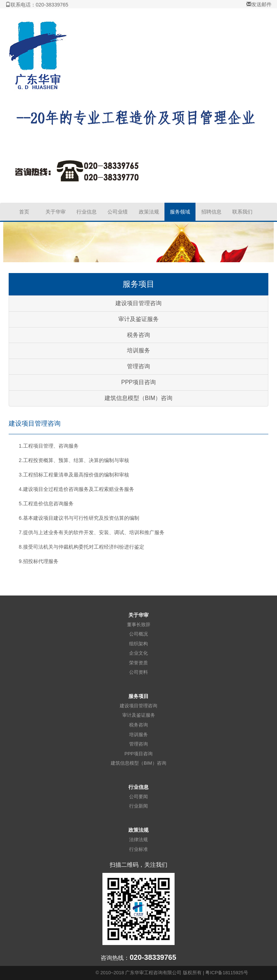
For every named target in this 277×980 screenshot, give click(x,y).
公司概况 (138, 634)
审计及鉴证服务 (138, 319)
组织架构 (138, 644)
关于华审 (56, 212)
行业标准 (138, 849)
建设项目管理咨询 (138, 303)
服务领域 (180, 212)
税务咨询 (138, 335)
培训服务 (138, 350)
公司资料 (138, 672)
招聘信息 (211, 212)
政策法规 (149, 212)
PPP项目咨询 (138, 382)
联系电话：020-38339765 (37, 5)
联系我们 (242, 212)
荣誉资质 (138, 663)
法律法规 (138, 840)
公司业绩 (118, 212)
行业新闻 (138, 806)
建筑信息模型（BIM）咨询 (138, 398)
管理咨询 (138, 366)
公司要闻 (138, 797)
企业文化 (138, 653)
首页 (24, 212)
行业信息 (87, 212)
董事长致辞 (139, 625)
